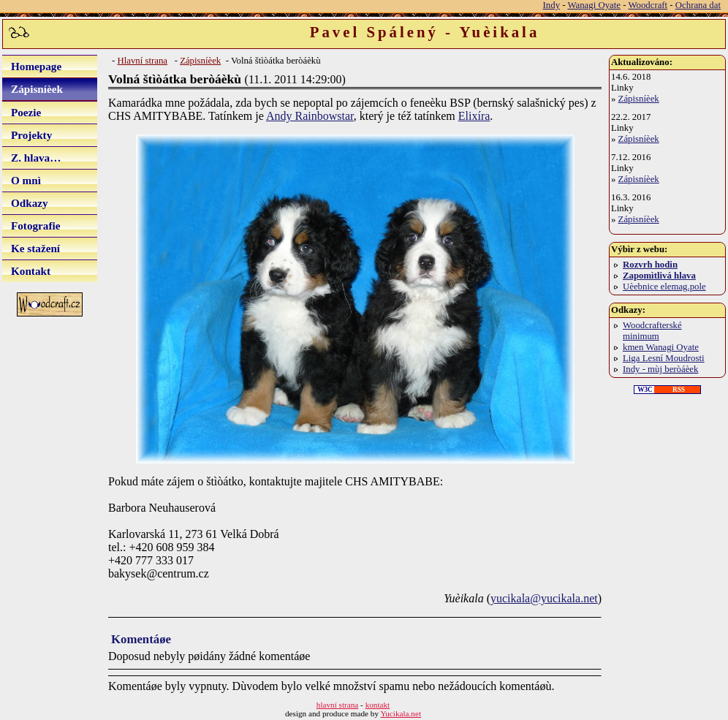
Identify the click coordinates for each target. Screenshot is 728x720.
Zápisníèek (37, 89)
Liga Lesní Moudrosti (664, 358)
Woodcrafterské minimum (652, 331)
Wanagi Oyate (594, 5)
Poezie (26, 112)
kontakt (378, 705)
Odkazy (30, 203)
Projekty (31, 135)
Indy (551, 5)
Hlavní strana (142, 61)
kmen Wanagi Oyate (661, 347)
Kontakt (31, 271)
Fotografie (35, 226)
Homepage (36, 66)
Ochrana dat (698, 5)
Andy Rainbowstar (310, 116)
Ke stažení (35, 248)
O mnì (26, 180)
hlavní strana (337, 705)
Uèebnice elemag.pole (664, 287)
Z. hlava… (36, 158)
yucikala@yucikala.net (544, 598)
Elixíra (474, 116)
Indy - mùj (660, 369)
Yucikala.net (401, 713)
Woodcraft (648, 5)
